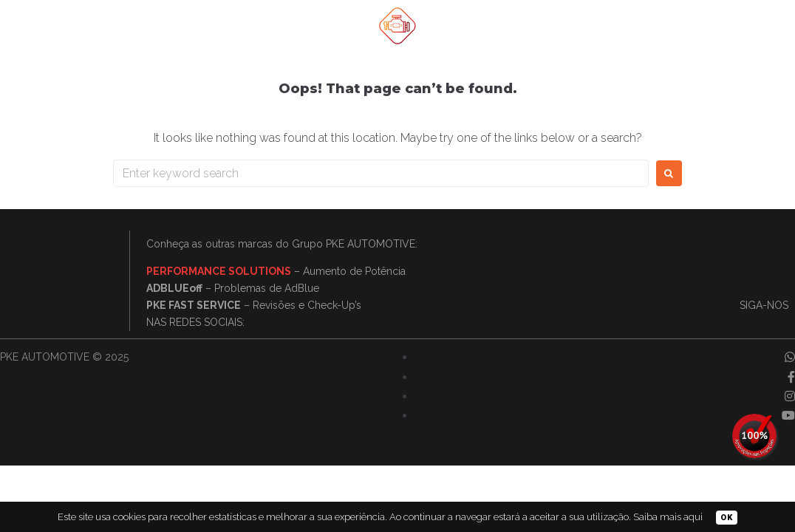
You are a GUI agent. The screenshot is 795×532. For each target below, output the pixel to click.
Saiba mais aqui (668, 517)
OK (727, 518)
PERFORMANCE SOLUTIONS (219, 271)
